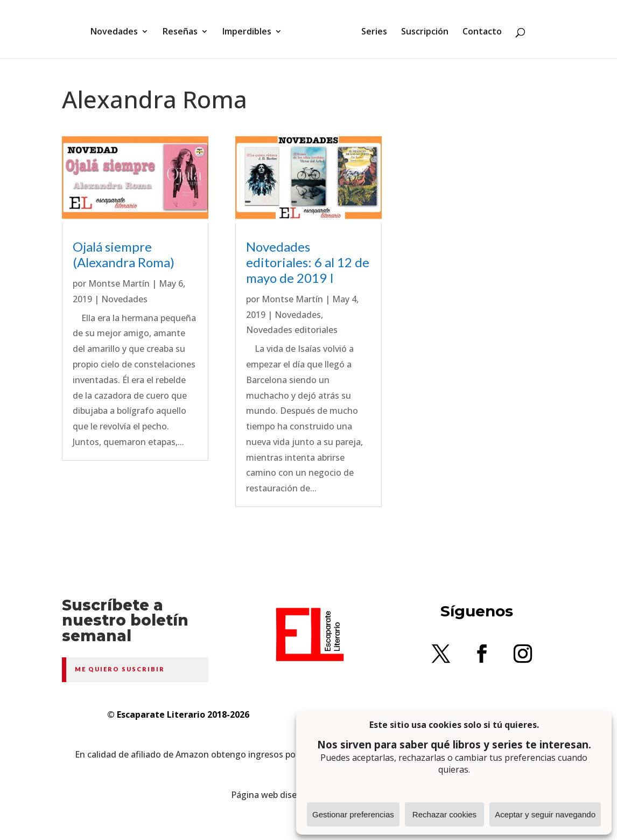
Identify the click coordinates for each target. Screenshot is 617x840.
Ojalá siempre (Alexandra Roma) (124, 254)
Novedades (118, 29)
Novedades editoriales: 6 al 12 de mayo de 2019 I (308, 262)
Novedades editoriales (292, 330)
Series (370, 29)
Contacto (478, 29)
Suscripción (421, 29)
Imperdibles (251, 29)
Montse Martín (119, 283)
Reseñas (184, 29)
